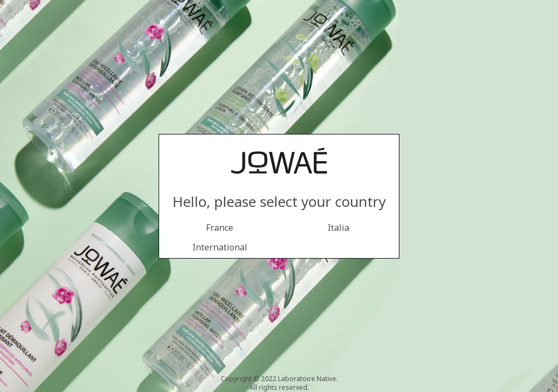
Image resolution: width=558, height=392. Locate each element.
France (220, 228)
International (220, 247)
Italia (338, 228)
